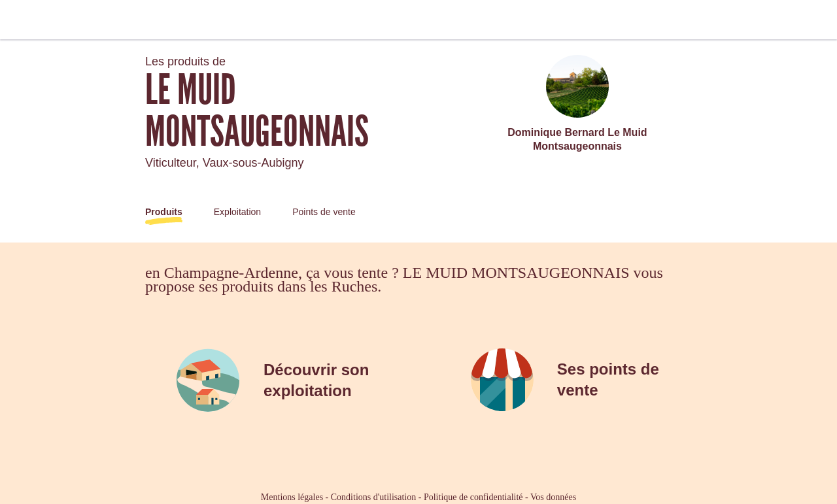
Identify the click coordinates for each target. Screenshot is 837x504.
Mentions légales (292, 497)
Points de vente (324, 212)
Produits (164, 212)
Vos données (553, 497)
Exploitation (237, 212)
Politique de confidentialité (473, 497)
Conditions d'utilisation (373, 497)
